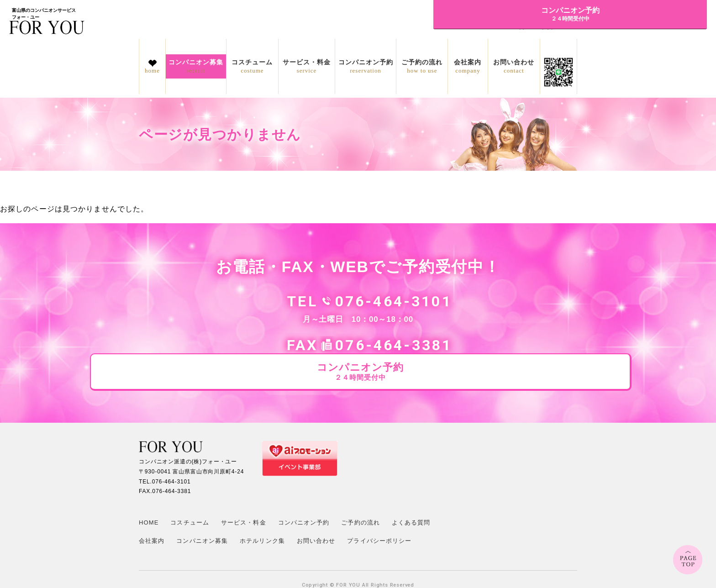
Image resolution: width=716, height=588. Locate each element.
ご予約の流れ (422, 66)
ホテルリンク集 (262, 506)
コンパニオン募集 (196, 66)
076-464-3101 (315, 301)
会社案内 (468, 66)
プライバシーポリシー (379, 506)
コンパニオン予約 (366, 66)
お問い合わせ (514, 66)
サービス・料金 (307, 66)
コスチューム (253, 66)
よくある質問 (411, 488)
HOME (149, 488)
